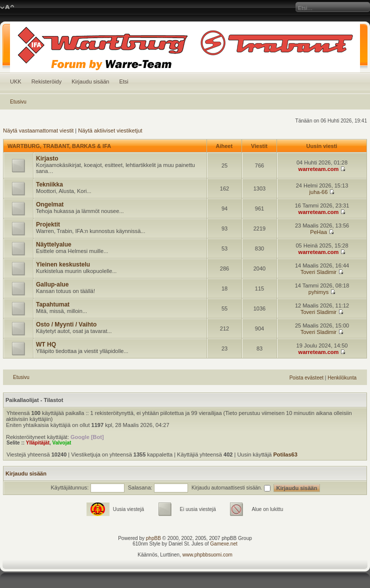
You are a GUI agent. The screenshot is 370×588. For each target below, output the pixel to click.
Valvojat (62, 443)
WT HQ (46, 344)
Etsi (123, 81)
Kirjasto (47, 158)
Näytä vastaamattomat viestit (38, 130)
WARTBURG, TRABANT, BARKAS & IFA (59, 146)
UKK (16, 81)
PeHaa (318, 232)
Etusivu (18, 102)
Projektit (48, 224)
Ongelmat (50, 204)
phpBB (153, 538)
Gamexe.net (223, 544)
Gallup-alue (52, 284)
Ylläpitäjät (38, 443)
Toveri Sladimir (318, 272)
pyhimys (318, 292)
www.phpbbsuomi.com (207, 555)
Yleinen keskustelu (63, 264)
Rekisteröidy (47, 81)
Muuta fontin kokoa (7, 7)
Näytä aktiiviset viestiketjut (110, 130)
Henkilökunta (342, 378)
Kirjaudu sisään (90, 81)
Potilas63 (285, 454)
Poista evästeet (306, 378)
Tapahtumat (53, 304)
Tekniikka (49, 184)
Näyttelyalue (54, 244)
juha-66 (319, 192)
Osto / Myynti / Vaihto (66, 324)
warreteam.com (319, 169)
